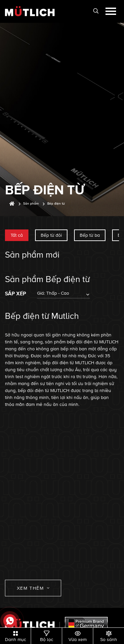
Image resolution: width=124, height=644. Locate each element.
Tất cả (17, 235)
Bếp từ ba (90, 235)
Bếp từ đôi (51, 235)
